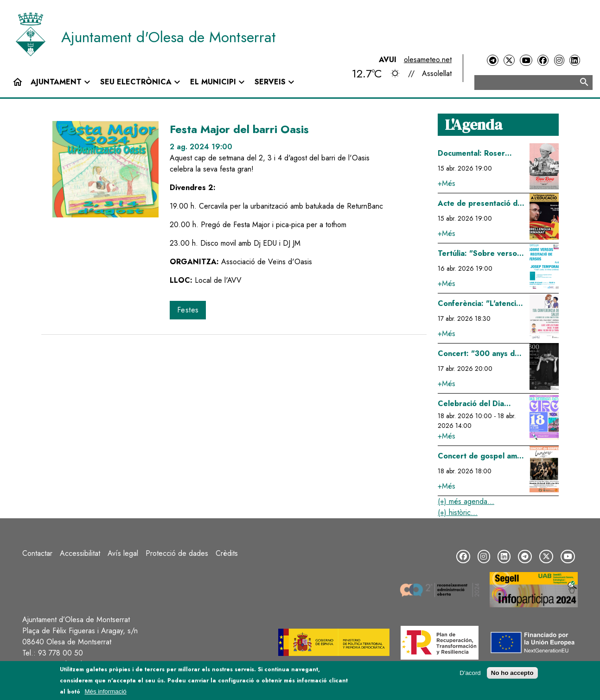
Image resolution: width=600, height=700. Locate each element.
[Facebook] (543, 60)
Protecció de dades (177, 553)
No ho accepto (512, 673)
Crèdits (227, 553)
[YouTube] (526, 60)
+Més (447, 183)
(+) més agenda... (466, 501)
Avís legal (123, 553)
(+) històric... (458, 512)
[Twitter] (509, 60)
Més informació (105, 691)
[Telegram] (492, 60)
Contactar (37, 553)
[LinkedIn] (574, 60)
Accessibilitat (80, 553)
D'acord (470, 673)
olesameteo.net (428, 60)
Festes (188, 310)
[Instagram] (559, 60)
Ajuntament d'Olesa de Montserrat (169, 37)
